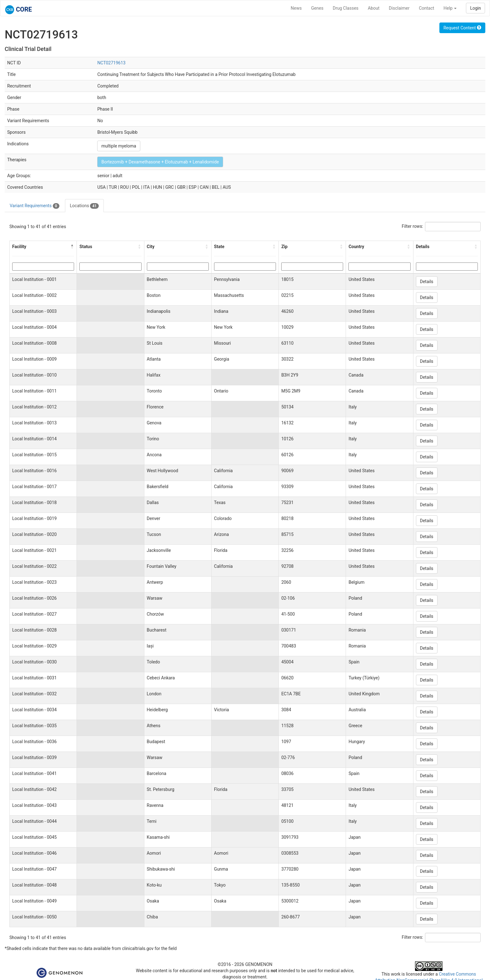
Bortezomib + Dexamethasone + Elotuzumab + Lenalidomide (160, 162)
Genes (317, 8)
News (296, 8)
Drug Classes (346, 8)
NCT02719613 (111, 63)
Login (475, 8)
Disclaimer (399, 8)
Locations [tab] (85, 206)
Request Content (462, 28)
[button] (72, 247)
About (374, 8)
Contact (426, 8)
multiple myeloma (119, 146)
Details (427, 282)
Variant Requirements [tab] (35, 206)
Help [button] (450, 8)
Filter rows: (413, 226)
